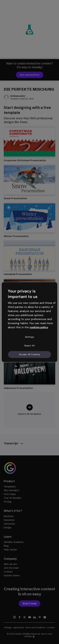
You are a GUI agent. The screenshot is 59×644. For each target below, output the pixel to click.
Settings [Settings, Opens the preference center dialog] (30, 337)
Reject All (30, 346)
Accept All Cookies (30, 354)
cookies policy (39, 327)
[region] (29, 322)
